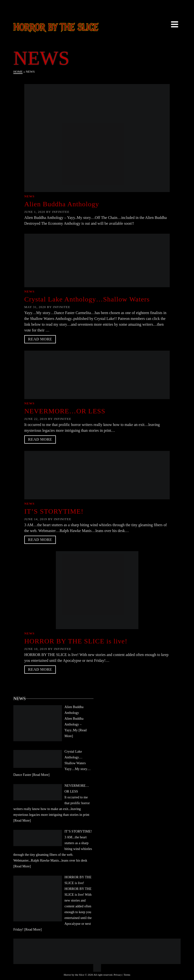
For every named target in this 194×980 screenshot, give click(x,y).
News (29, 196)
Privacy (118, 975)
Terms (127, 975)
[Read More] (41, 775)
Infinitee (61, 212)
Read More (40, 339)
